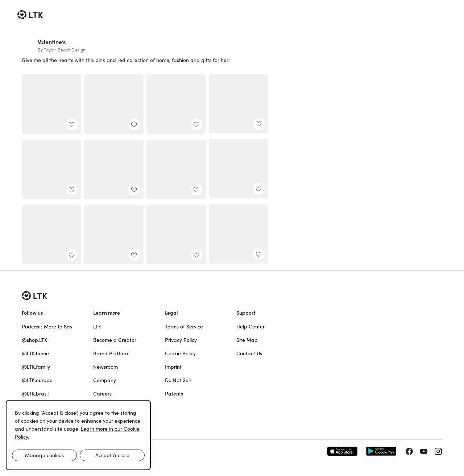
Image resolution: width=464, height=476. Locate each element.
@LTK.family (36, 367)
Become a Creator (115, 340)
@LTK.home (35, 353)
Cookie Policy (180, 353)
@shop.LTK (34, 340)
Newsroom (105, 367)
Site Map (247, 340)
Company (105, 380)
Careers (102, 394)
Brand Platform (111, 353)
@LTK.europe (37, 380)
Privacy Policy (181, 340)
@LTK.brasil (35, 394)
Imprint (173, 367)
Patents (174, 394)
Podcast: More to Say (47, 327)
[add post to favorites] (72, 124)
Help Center (250, 327)
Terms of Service (184, 327)
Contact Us (249, 353)
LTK (97, 327)
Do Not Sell (178, 380)
